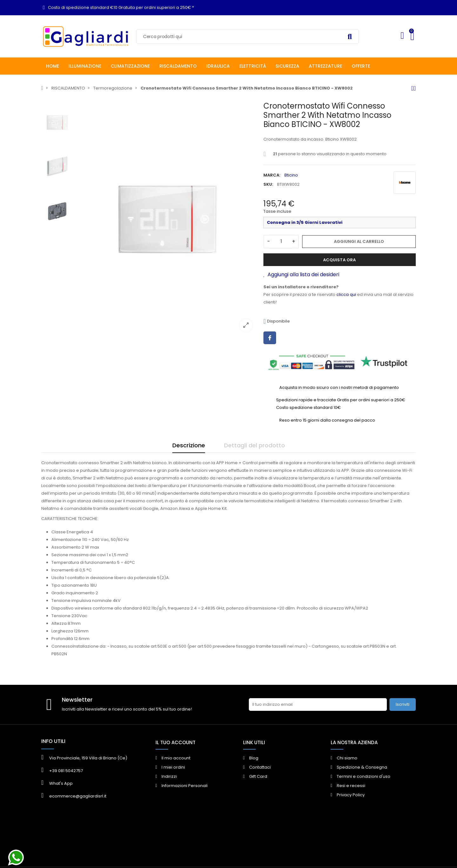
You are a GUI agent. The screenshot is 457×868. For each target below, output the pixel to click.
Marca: (272, 175)
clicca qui (346, 294)
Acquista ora (339, 260)
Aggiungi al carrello (359, 241)
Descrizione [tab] (189, 445)
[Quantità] (281, 242)
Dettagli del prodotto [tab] (255, 445)
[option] (167, 219)
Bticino (291, 175)
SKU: (268, 184)
